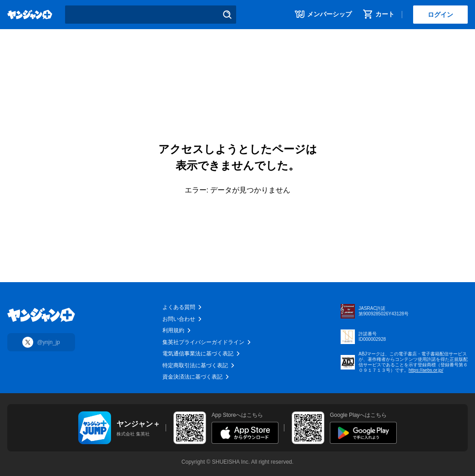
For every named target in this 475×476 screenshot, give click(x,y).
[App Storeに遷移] (245, 433)
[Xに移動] (41, 342)
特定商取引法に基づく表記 (199, 365)
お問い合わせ (182, 319)
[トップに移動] (41, 315)
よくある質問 (182, 307)
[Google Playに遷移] (363, 433)
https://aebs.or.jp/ (426, 370)
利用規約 (177, 330)
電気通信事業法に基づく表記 (202, 354)
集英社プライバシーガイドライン (207, 342)
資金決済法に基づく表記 (196, 377)
